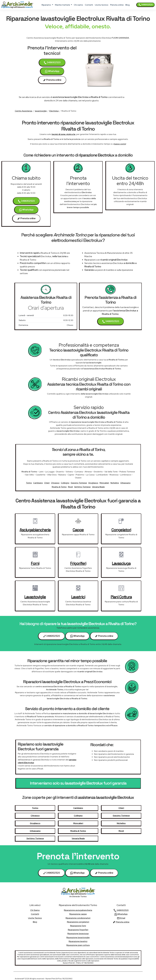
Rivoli (70, 487)
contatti (89, 5)
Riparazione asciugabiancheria (78, 910)
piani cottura (121, 597)
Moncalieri (104, 483)
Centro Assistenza (24, 111)
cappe (78, 530)
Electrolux (54, 111)
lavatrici (78, 597)
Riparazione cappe (78, 914)
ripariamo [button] (47, 5)
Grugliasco (93, 483)
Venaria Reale (98, 487)
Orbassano (125, 483)
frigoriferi (78, 563)
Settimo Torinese (82, 487)
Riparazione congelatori (78, 922)
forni (35, 563)
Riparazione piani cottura (78, 945)
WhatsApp (52, 71)
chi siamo (78, 5)
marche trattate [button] (63, 5)
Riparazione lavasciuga (78, 933)
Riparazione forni (78, 926)
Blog (128, 5)
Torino (29, 483)
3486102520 (146, 5)
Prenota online (117, 5)
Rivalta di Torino (59, 487)
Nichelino (115, 483)
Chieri (47, 483)
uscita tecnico (102, 5)
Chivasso (55, 483)
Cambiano (38, 483)
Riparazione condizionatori (78, 918)
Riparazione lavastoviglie (78, 937)
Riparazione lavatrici (78, 941)
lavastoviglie (41, 111)
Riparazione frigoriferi (78, 930)
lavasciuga (121, 563)
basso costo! (120, 144)
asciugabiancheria (35, 530)
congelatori (121, 530)
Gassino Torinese (79, 483)
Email (121, 918)
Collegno (65, 483)
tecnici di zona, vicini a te (63, 134)
